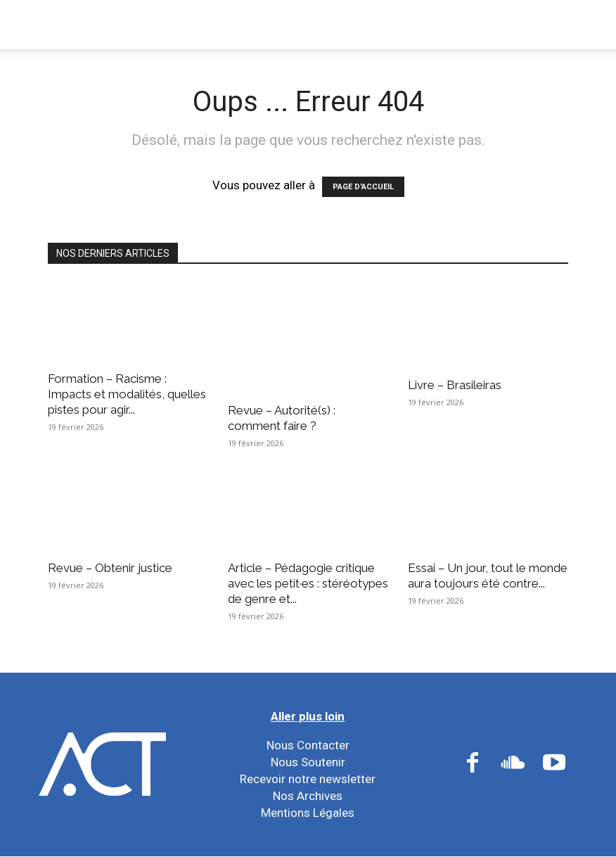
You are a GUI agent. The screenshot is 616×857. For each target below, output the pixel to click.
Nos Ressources (493, 24)
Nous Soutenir (308, 762)
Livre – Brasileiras (455, 385)
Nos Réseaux (384, 24)
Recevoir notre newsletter (308, 779)
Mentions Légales (308, 813)
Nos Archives (308, 796)
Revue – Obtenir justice (110, 568)
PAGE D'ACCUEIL (363, 187)
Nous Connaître (174, 24)
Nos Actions (285, 24)
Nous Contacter (308, 745)
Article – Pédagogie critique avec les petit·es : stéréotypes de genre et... (308, 583)
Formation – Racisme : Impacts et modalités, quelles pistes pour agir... (127, 394)
